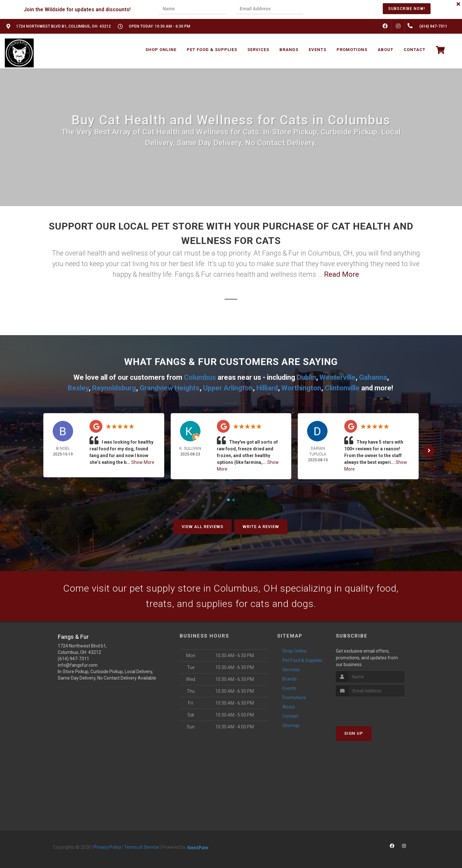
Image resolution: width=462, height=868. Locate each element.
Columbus (200, 377)
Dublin (306, 377)
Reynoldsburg (114, 388)
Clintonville (342, 388)
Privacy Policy (107, 847)
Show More (143, 462)
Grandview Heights (170, 388)
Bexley (78, 388)
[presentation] (335, 9)
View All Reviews (202, 527)
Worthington (301, 388)
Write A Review (261, 527)
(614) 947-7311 (73, 659)
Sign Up (354, 733)
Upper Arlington (228, 388)
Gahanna (373, 377)
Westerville (338, 377)
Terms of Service (141, 847)
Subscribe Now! (407, 9)
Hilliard (267, 388)
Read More (342, 274)
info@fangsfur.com (78, 665)
